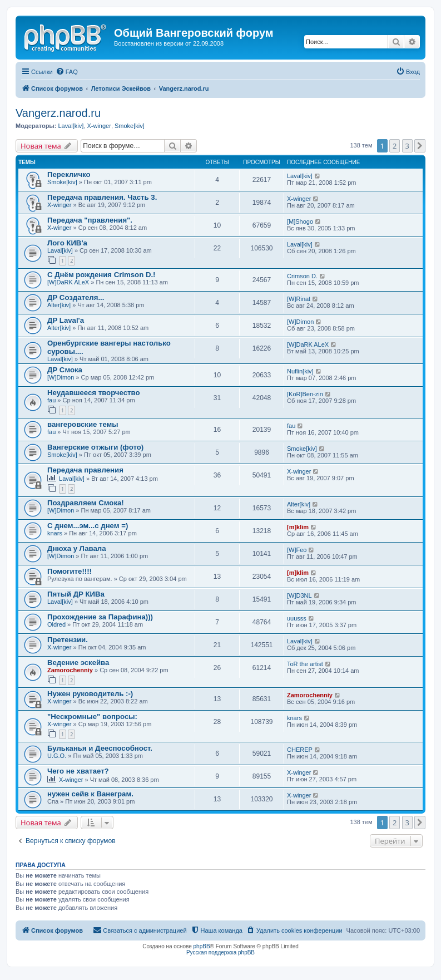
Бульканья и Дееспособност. (100, 748)
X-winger (99, 126)
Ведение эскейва (78, 663)
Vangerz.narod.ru (58, 113)
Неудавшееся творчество (93, 393)
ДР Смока (65, 370)
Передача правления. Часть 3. (102, 197)
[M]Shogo (300, 221)
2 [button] (395, 146)
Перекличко (69, 174)
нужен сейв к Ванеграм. (90, 794)
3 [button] (407, 146)
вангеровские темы (83, 424)
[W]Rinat (299, 299)
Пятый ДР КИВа (76, 594)
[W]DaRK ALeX (68, 282)
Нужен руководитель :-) (90, 694)
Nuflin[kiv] (300, 371)
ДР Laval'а (66, 320)
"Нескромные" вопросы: (92, 716)
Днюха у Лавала (77, 548)
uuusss (297, 618)
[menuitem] (67, 72)
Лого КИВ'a (67, 243)
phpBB (202, 946)
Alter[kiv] (59, 305)
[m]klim (298, 527)
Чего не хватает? (78, 771)
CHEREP (300, 750)
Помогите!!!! (70, 571)
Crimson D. (302, 276)
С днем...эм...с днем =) (88, 526)
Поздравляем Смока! (86, 503)
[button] (420, 146)
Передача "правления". (90, 220)
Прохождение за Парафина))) (100, 617)
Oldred (56, 624)
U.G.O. (57, 756)
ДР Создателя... (76, 297)
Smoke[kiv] (130, 126)
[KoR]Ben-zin (305, 394)
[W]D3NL (299, 595)
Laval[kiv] (71, 126)
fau (51, 400)
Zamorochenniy (70, 670)
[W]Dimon (300, 322)
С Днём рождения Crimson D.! (101, 275)
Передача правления (85, 470)
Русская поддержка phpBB (220, 952)
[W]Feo (297, 550)
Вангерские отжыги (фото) (95, 447)
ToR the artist (305, 664)
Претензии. (68, 640)
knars (55, 533)
